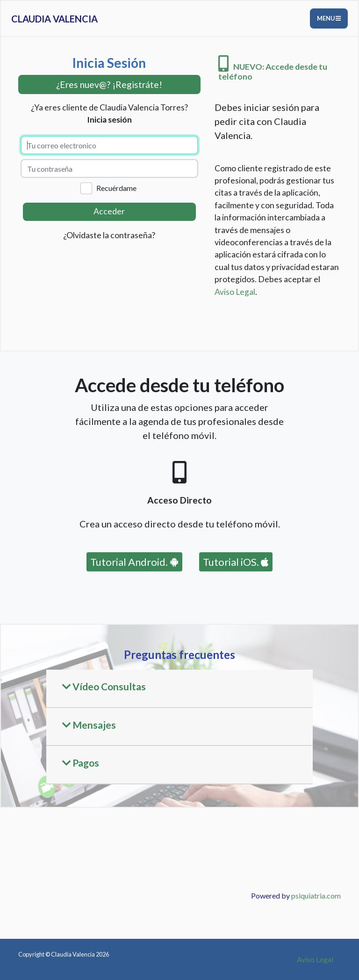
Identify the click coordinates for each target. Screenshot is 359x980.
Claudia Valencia (54, 19)
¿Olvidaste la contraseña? (109, 235)
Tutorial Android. (134, 562)
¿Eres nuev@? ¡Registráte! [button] (109, 84)
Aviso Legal (235, 292)
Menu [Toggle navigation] (329, 18)
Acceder (109, 211)
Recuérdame (116, 188)
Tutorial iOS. (236, 562)
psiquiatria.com (316, 896)
